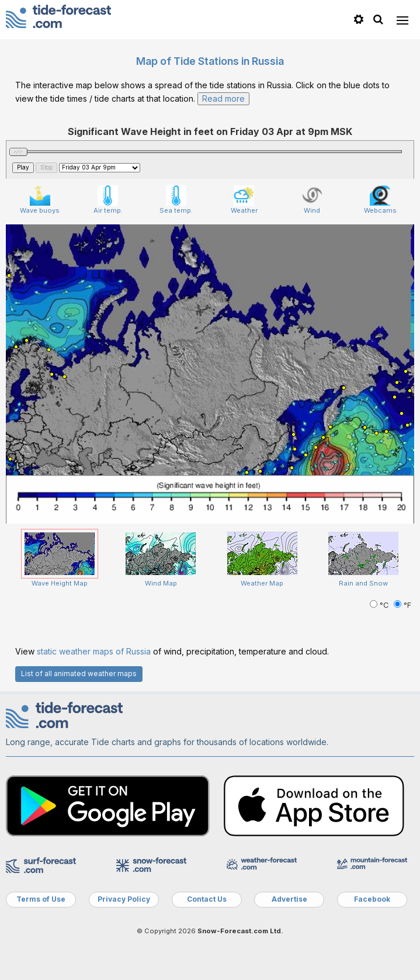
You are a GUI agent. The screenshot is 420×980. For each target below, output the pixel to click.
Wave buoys (40, 200)
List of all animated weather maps (79, 673)
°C (380, 605)
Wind (312, 200)
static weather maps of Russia (94, 651)
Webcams (380, 200)
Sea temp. (176, 200)
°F (402, 605)
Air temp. (108, 200)
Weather (244, 200)
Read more (223, 98)
